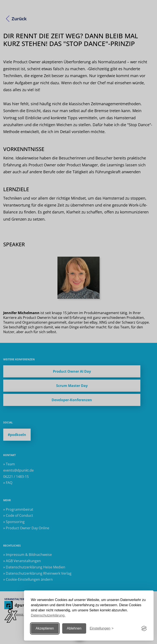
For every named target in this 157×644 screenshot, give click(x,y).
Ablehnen (74, 628)
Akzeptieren (45, 628)
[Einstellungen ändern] (101, 629)
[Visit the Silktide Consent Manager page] (144, 628)
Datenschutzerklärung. (48, 615)
